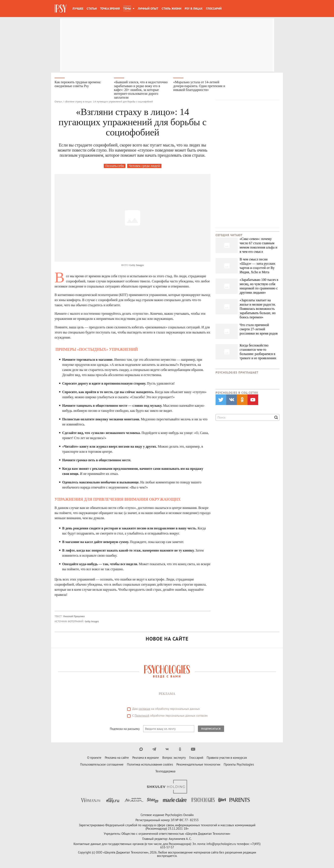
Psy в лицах (194, 9)
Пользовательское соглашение (102, 765)
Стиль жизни (171, 9)
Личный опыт (148, 9)
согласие (144, 709)
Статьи (92, 9)
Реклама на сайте (117, 758)
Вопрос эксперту (174, 758)
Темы (127, 9)
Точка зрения (110, 9)
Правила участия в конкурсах (227, 758)
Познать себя (115, 166)
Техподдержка (165, 771)
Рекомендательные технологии (198, 765)
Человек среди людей (144, 166)
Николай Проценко (74, 616)
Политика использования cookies (150, 765)
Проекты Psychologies (239, 765)
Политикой (142, 716)
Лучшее (78, 9)
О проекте (94, 758)
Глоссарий (214, 9)
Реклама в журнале (146, 758)
